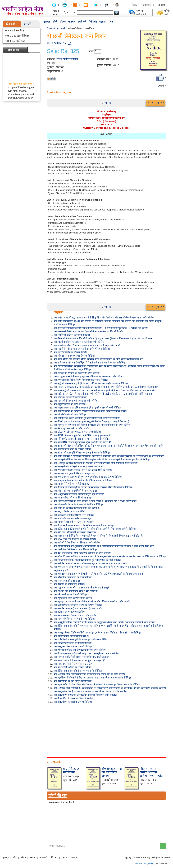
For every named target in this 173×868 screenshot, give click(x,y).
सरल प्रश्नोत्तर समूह (59, 43)
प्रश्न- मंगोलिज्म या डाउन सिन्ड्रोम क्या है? (71, 636)
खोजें (55, 22)
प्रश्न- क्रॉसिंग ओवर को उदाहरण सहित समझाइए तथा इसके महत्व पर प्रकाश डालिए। (90, 411)
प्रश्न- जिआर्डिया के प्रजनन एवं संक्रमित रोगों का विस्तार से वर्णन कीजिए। (85, 695)
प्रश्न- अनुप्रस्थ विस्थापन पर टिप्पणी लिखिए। (73, 646)
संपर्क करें (82, 22)
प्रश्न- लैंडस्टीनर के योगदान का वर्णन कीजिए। (73, 577)
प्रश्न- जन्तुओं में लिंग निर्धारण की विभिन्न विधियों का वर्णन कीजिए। (83, 480)
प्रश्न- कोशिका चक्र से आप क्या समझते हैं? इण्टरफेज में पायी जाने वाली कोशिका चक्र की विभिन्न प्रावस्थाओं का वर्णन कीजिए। (109, 456)
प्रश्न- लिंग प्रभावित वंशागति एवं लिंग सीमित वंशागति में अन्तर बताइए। (84, 525)
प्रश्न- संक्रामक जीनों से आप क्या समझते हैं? (73, 664)
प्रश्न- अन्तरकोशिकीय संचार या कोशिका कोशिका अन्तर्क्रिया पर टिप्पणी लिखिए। (89, 331)
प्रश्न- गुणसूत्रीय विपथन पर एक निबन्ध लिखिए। (74, 619)
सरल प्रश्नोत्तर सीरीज (68, 59)
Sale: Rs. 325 (63, 51)
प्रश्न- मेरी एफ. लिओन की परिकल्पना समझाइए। (75, 532)
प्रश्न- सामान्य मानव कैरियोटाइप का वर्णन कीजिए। (76, 615)
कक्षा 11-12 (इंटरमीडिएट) (17, 36)
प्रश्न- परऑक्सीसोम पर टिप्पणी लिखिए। (71, 352)
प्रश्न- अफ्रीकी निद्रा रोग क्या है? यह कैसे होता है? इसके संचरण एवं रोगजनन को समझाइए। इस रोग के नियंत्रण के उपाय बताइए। (110, 688)
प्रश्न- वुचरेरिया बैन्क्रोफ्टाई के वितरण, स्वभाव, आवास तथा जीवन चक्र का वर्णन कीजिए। (92, 678)
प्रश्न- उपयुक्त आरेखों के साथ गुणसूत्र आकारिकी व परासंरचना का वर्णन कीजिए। (89, 376)
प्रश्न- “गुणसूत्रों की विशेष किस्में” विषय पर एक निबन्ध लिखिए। (81, 380)
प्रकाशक (147, 5)
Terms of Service (69, 857)
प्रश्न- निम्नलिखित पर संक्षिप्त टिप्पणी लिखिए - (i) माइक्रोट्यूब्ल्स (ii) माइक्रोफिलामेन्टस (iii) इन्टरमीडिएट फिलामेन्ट (103, 338)
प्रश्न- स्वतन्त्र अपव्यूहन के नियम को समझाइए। (74, 473)
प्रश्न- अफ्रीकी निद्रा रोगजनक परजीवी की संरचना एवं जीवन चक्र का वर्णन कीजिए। (90, 674)
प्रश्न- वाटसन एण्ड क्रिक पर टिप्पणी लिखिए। (73, 449)
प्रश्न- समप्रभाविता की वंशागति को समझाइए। (73, 498)
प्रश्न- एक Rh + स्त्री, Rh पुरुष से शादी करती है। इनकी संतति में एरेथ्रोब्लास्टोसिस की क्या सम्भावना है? (99, 574)
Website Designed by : (145, 863)
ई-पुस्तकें (28, 24)
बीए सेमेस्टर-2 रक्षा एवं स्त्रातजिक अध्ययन (112, 772)
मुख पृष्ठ (47, 22)
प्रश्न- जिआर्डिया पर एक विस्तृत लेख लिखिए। (73, 681)
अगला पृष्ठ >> (155, 103)
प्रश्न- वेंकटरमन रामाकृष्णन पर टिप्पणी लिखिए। (74, 356)
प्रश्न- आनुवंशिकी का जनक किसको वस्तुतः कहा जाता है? (79, 494)
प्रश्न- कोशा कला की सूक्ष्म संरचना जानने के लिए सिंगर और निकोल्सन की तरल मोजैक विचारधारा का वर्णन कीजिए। (104, 318)
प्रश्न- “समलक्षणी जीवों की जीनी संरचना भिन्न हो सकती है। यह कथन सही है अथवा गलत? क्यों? (95, 501)
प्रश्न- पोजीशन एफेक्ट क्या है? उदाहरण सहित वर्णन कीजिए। (80, 650)
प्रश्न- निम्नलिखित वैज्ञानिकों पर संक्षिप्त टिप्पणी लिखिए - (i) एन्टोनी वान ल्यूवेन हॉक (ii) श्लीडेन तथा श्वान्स (101, 328)
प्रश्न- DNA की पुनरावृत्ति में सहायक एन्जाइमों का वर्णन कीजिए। (82, 453)
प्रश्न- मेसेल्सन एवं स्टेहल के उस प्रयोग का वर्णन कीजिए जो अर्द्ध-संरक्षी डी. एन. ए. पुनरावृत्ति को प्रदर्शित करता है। (103, 394)
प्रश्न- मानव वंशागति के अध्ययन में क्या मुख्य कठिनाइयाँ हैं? (79, 660)
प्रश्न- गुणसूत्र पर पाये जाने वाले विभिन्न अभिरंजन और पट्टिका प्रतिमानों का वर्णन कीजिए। (92, 425)
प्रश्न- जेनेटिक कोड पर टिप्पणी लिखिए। (71, 397)
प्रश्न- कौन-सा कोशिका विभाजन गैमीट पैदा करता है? (77, 508)
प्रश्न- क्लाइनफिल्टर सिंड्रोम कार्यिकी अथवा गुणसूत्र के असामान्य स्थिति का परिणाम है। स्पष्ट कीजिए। (97, 633)
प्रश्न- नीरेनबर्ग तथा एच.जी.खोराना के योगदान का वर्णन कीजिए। (82, 439)
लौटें (53, 79)
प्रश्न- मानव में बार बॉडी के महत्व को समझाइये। (74, 522)
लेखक (134, 5)
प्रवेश (111, 22)
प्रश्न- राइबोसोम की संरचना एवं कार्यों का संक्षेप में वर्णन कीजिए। (82, 349)
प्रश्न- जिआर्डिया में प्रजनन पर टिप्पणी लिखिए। (74, 698)
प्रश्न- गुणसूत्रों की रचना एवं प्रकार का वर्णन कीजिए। (76, 401)
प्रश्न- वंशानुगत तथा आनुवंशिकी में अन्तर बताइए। (75, 491)
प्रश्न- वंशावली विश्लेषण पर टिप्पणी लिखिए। (73, 667)
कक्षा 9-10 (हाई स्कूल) (15, 41)
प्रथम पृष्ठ (106, 103)
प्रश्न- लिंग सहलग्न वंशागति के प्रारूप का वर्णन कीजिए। (78, 671)
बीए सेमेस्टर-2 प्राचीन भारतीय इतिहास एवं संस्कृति (151, 772)
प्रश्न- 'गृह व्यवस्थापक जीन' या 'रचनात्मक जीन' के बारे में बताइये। (82, 588)
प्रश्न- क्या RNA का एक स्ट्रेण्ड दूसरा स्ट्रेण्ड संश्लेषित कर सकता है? (83, 442)
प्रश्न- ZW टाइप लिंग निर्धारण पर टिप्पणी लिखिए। (75, 539)
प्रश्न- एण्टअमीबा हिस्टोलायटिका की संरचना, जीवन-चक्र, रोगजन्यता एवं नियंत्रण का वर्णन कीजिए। (97, 685)
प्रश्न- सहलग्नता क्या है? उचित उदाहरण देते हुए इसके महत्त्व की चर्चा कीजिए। (87, 408)
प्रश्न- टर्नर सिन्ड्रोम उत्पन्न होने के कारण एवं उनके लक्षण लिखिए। (81, 640)
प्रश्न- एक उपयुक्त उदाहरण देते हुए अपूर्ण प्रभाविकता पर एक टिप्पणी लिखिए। (88, 477)
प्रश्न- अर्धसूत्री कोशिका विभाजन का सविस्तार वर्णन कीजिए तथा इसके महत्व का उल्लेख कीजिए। (96, 463)
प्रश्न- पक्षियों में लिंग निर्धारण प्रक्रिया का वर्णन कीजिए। (78, 543)
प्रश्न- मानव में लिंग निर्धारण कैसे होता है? (71, 484)
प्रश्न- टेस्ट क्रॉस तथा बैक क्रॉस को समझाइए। (73, 518)
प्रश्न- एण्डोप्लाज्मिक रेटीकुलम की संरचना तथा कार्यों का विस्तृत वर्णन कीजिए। (88, 345)
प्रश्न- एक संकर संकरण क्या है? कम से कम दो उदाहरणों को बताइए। (83, 470)
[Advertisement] (106, 730)
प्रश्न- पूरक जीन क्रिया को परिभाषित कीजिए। (73, 598)
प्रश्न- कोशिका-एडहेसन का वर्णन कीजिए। (72, 335)
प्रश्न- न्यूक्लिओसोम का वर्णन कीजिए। (70, 404)
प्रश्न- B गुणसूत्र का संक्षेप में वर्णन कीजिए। (72, 428)
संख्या (91, 51)
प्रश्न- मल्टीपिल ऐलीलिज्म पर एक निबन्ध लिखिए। (75, 550)
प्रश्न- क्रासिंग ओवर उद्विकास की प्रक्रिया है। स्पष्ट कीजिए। (78, 608)
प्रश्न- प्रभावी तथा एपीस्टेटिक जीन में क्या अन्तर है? (76, 591)
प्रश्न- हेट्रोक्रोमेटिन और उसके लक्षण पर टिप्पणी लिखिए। (78, 605)
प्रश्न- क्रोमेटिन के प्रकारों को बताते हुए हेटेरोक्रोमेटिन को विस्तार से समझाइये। (87, 418)
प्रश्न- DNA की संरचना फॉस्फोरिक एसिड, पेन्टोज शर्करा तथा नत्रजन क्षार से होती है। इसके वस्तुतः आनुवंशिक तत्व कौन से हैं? (108, 446)
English (162, 5)
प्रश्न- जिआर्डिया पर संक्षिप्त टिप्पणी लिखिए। (73, 702)
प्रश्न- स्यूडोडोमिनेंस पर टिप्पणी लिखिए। (70, 511)
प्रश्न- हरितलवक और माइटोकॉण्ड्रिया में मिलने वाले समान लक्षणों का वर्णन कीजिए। (90, 363)
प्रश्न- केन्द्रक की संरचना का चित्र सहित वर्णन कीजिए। (77, 373)
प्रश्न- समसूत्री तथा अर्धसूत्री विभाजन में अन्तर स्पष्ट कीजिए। (79, 466)
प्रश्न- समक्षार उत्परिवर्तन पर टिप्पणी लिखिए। (73, 643)
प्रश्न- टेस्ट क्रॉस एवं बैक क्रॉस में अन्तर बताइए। (74, 515)
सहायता (103, 22)
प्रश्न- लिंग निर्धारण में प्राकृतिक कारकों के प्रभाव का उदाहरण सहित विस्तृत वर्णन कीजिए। (93, 487)
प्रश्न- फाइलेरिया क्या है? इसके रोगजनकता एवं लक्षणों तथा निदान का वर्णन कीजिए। (91, 691)
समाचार (72, 22)
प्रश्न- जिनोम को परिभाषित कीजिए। (69, 584)
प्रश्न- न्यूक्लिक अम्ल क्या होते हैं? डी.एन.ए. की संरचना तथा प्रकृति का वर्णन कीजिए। (91, 383)
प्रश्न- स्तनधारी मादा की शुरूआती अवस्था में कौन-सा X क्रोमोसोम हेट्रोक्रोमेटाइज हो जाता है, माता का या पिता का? (104, 546)
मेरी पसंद (93, 22)
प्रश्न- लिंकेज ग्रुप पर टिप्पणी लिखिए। (70, 612)
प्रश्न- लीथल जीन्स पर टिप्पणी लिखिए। (70, 595)
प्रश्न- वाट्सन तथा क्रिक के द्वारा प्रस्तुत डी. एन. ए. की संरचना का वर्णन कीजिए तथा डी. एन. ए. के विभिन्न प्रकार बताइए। (106, 387)
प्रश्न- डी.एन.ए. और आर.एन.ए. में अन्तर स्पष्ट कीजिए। (77, 432)
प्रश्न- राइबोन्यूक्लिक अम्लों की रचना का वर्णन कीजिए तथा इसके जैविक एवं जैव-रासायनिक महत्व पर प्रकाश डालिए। (105, 390)
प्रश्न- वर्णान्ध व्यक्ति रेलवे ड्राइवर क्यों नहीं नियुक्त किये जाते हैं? (81, 657)
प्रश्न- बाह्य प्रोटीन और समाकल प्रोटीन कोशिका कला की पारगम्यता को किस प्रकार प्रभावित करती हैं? (98, 359)
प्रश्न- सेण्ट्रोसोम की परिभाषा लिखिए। (70, 415)
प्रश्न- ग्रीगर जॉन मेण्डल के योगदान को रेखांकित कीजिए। (78, 505)
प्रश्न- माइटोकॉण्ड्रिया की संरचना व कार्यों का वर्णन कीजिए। (79, 342)
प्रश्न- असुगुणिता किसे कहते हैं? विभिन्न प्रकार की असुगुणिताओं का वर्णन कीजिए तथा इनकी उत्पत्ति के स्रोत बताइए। (105, 622)
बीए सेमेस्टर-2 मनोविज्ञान (71, 771)
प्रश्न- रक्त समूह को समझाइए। (67, 581)
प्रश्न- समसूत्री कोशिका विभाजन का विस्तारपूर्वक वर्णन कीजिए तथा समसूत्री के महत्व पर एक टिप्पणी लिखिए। (102, 460)
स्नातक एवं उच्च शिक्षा (15, 30)
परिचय (63, 22)
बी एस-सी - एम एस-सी (56, 28)
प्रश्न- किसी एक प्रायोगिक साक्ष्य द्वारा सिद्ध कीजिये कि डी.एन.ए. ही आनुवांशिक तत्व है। (92, 421)
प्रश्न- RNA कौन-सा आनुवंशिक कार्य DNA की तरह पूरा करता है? (83, 435)
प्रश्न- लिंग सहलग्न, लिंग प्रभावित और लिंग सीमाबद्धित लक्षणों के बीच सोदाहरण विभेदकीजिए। (95, 529)
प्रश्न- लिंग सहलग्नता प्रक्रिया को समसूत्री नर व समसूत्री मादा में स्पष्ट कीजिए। (87, 653)
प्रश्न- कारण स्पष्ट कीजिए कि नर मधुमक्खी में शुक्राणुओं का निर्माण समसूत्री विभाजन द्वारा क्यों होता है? (99, 536)
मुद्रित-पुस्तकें (10, 24)
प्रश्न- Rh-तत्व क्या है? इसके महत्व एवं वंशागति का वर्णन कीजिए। (83, 553)
